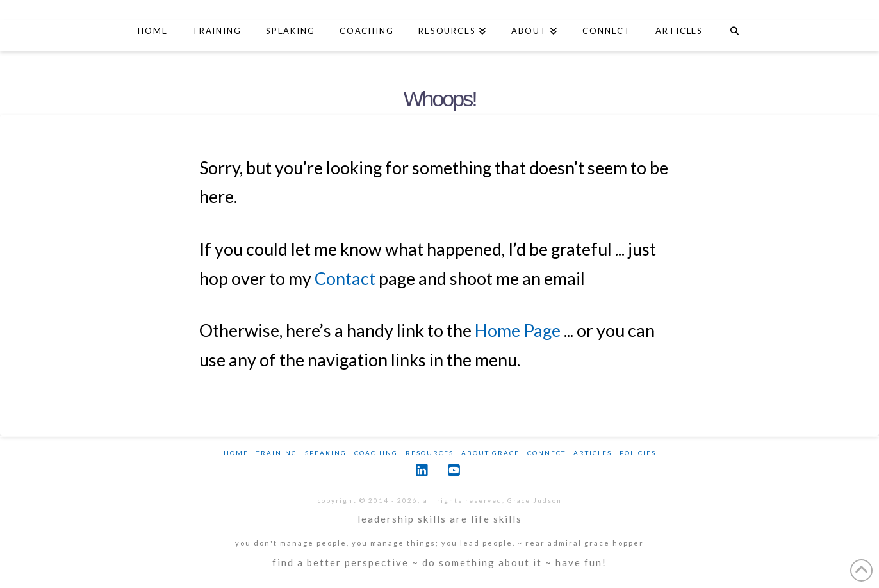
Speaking (326, 453)
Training (277, 453)
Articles (593, 453)
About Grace (490, 453)
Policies (638, 453)
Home (236, 453)
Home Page (518, 330)
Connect (546, 453)
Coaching (376, 453)
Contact (345, 278)
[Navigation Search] (734, 32)
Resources (430, 453)
